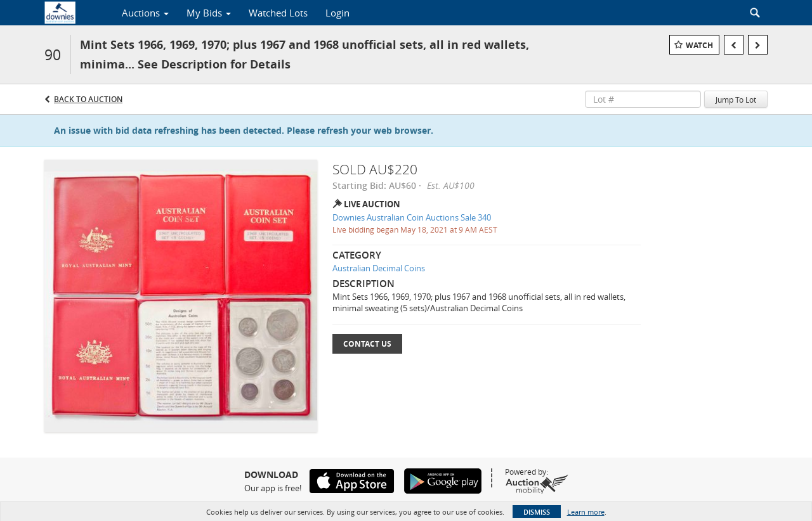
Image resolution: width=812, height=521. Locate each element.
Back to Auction (88, 99)
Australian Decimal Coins (379, 268)
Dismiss (537, 512)
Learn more (586, 512)
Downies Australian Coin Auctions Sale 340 (412, 217)
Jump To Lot (736, 100)
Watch (699, 45)
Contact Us (367, 344)
